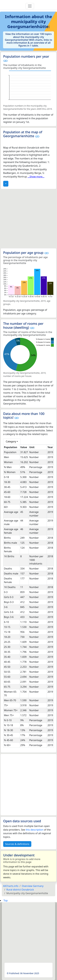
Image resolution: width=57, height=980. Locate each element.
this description (35, 830)
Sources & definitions (17, 844)
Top (6, 900)
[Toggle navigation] (30, 6)
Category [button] (11, 441)
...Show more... (36, 177)
